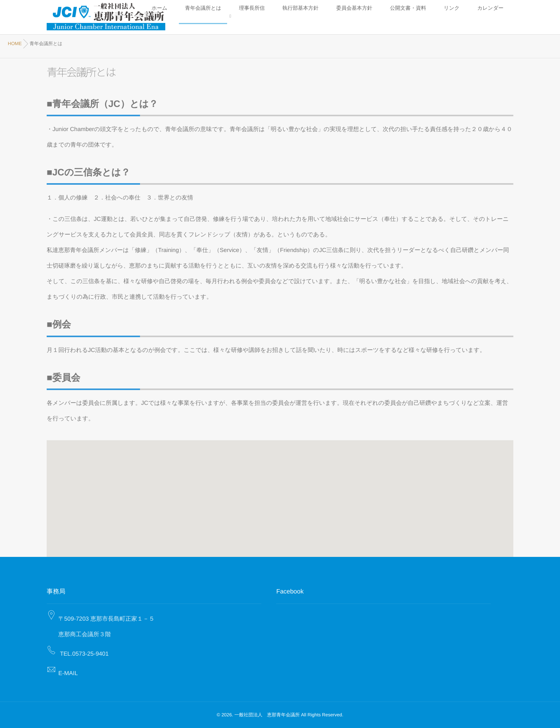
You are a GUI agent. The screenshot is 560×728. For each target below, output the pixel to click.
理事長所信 (345, 17)
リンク (475, 17)
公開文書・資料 (448, 17)
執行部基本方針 (376, 17)
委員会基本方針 (412, 17)
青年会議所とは (313, 17)
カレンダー (499, 17)
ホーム (286, 17)
